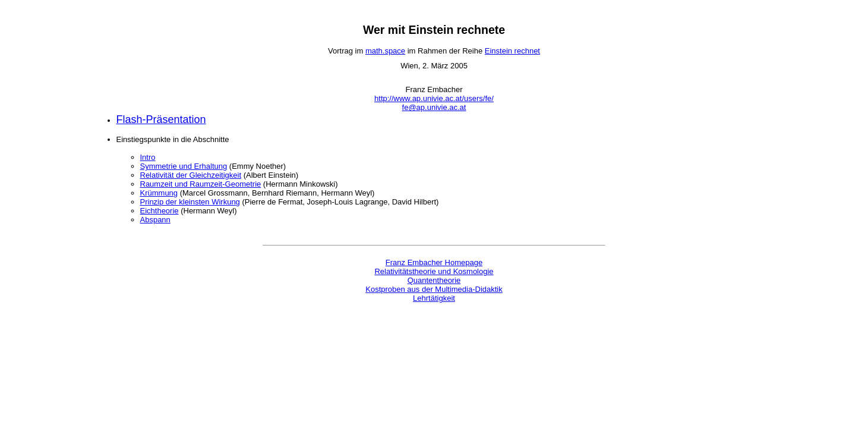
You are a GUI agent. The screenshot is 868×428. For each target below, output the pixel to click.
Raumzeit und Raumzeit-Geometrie (201, 184)
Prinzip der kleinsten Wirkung (190, 202)
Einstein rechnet (512, 51)
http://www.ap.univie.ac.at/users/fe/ (434, 98)
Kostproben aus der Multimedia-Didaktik (434, 289)
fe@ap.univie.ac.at (434, 107)
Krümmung (159, 193)
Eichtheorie (160, 211)
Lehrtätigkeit (434, 298)
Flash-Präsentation (161, 119)
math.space (385, 51)
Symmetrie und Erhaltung (184, 166)
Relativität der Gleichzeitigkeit (191, 175)
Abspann (155, 220)
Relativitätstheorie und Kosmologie (434, 271)
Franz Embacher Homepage (434, 262)
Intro (148, 157)
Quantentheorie (434, 280)
